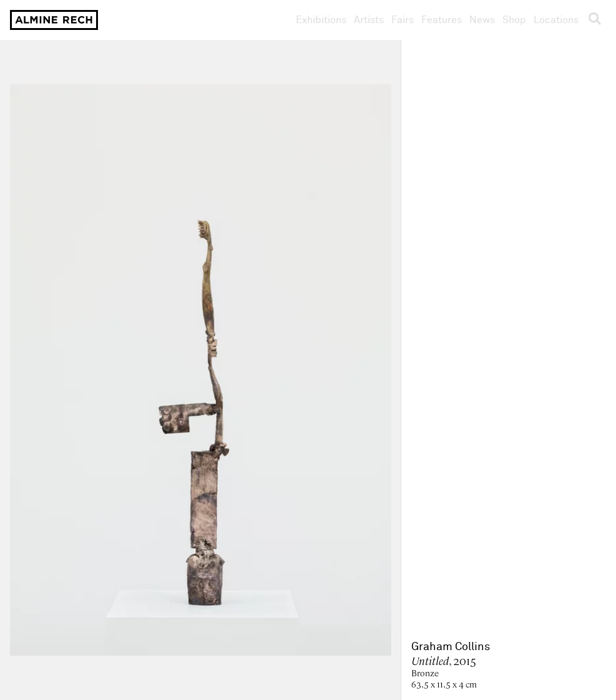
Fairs (403, 20)
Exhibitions (321, 20)
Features (442, 20)
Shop (514, 20)
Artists (369, 20)
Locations (556, 20)
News (482, 20)
